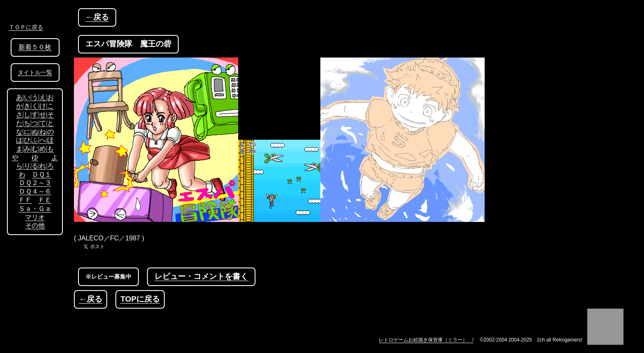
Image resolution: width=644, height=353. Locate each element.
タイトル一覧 (35, 73)
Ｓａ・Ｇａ (35, 209)
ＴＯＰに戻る (26, 27)
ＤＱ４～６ (35, 191)
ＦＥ (45, 200)
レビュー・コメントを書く (201, 276)
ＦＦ (25, 200)
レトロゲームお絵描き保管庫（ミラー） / (426, 340)
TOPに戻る (140, 299)
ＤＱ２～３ (35, 183)
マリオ (35, 217)
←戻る (97, 17)
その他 (35, 225)
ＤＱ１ (42, 174)
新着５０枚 (35, 47)
